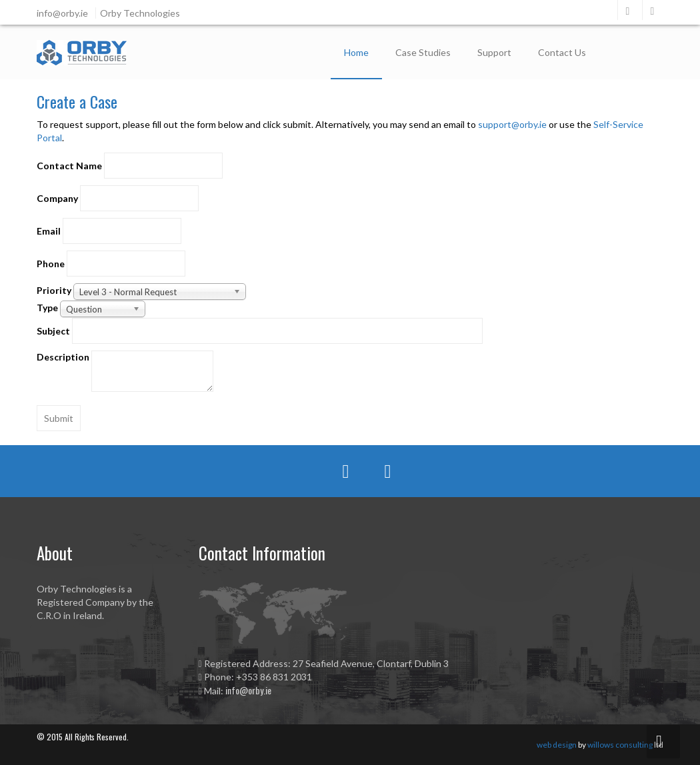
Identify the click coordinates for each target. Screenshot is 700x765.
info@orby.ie (248, 690)
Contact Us (562, 52)
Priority (54, 290)
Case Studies (423, 52)
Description (63, 357)
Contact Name (69, 166)
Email (49, 231)
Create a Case (77, 101)
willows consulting (620, 745)
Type (47, 308)
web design (557, 745)
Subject (53, 331)
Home (356, 52)
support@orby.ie (512, 124)
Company (57, 198)
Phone (51, 264)
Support (494, 52)
